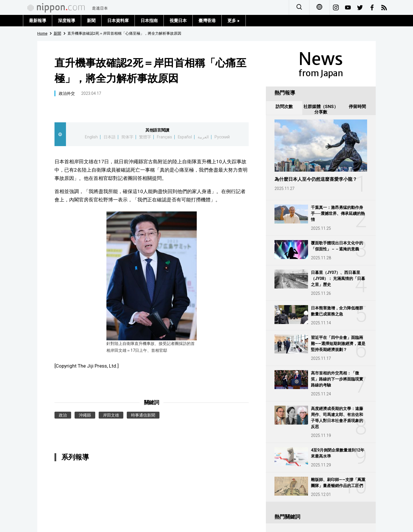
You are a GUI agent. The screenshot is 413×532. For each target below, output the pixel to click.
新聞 (91, 21)
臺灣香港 (207, 21)
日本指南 (149, 21)
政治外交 (67, 93)
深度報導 (67, 21)
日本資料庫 (118, 21)
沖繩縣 (85, 415)
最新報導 (38, 21)
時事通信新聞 (143, 415)
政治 (63, 415)
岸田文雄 (111, 415)
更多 (234, 21)
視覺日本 (178, 21)
